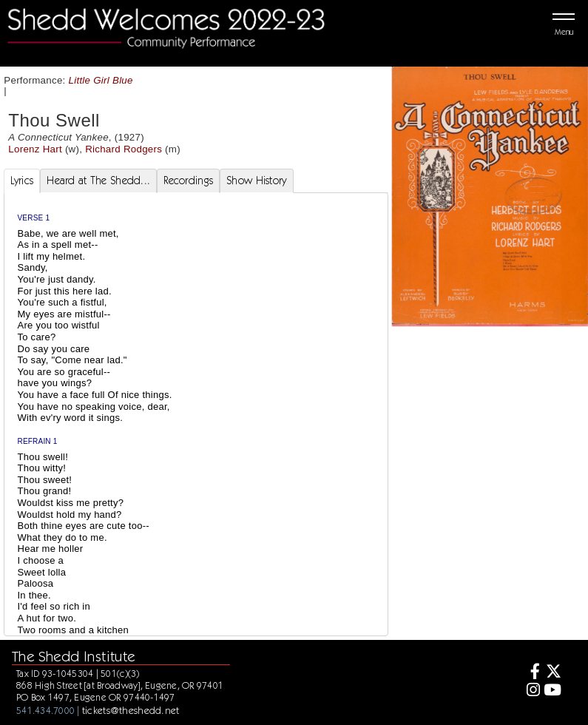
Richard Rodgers (124, 149)
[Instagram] (531, 691)
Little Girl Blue (101, 80)
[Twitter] (553, 673)
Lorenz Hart (35, 149)
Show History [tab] (256, 181)
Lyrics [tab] (22, 181)
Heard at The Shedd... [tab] (98, 181)
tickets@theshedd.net (131, 710)
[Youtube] (553, 691)
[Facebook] (531, 673)
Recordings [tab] (188, 181)
